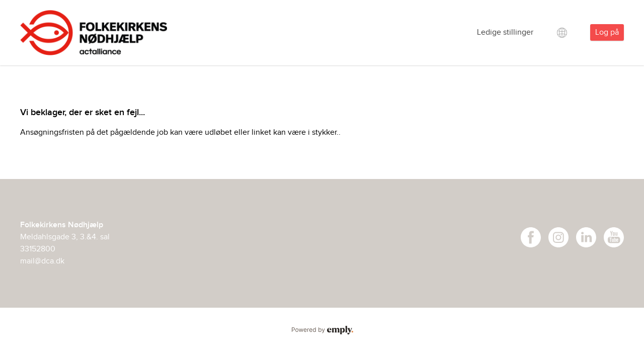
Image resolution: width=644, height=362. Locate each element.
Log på (607, 32)
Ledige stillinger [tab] (505, 32)
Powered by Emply (322, 330)
